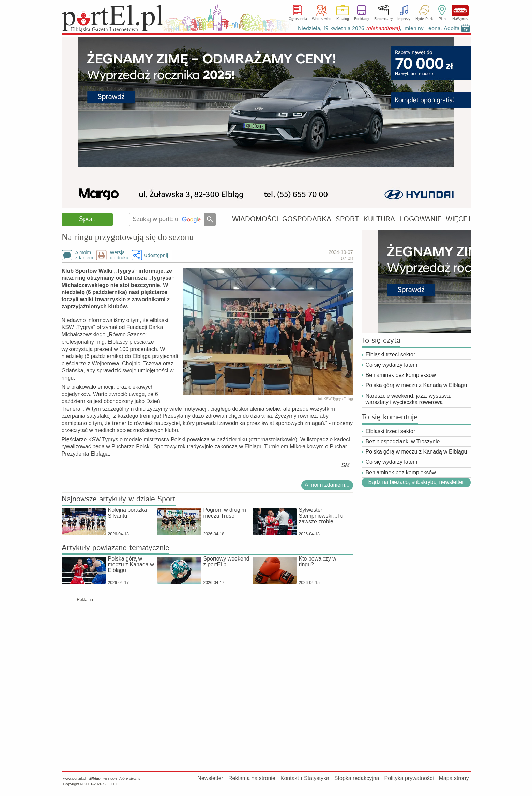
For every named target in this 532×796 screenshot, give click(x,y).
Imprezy (404, 19)
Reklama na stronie (252, 778)
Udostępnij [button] (156, 255)
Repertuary (383, 19)
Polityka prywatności (409, 778)
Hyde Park (424, 19)
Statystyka (317, 778)
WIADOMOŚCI (255, 219)
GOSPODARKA (307, 219)
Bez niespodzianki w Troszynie (403, 441)
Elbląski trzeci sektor (391, 355)
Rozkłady (362, 19)
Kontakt (290, 778)
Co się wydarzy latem (392, 365)
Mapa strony (454, 778)
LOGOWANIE (421, 219)
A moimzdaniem (84, 255)
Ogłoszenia (298, 19)
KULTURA (379, 219)
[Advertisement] (207, 652)
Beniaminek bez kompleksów (401, 375)
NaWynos (460, 11)
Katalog (343, 19)
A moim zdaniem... (327, 485)
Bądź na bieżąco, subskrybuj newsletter (416, 482)
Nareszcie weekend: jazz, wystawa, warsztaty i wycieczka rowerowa (409, 399)
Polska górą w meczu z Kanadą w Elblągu (416, 385)
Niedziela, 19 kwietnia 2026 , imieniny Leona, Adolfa (379, 28)
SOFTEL (110, 784)
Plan (442, 19)
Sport (87, 219)
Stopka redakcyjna (357, 778)
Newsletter (210, 778)
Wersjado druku (119, 255)
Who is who (322, 19)
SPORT (347, 219)
